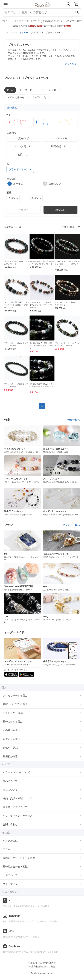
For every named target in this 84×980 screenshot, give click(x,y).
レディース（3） (17, 122)
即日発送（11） (60, 146)
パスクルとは (10, 840)
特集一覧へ (74, 420)
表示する (15, 184)
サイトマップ (10, 884)
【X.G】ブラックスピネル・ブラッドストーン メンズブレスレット (67, 264)
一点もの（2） (24, 138)
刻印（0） (24, 155)
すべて (10, 90)
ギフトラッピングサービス (18, 816)
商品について (10, 781)
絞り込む (42, 108)
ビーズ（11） (28, 90)
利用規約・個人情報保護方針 (42, 963)
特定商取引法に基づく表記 (42, 967)
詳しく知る (71, 64)
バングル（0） (39, 97)
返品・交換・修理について (18, 798)
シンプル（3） (60, 138)
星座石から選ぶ (11, 756)
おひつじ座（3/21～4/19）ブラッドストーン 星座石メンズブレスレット (17, 305)
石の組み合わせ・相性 (15, 867)
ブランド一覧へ (71, 525)
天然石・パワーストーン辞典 (19, 858)
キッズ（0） (65, 122)
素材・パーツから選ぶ (15, 704)
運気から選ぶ (10, 748)
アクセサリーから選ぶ (15, 695)
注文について (10, 790)
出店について (10, 875)
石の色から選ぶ (11, 730)
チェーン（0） (49, 90)
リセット (24, 210)
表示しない (52, 184)
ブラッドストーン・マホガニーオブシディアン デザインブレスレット (42, 305)
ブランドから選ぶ (13, 713)
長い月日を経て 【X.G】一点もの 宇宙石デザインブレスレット (42, 386)
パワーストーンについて (16, 772)
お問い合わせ (10, 824)
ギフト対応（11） (24, 146)
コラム (7, 849)
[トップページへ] (42, 9)
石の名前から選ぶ (13, 721)
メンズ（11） (42, 122)
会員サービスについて (15, 807)
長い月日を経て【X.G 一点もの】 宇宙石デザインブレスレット (41, 346)
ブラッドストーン (20, 169)
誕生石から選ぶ (11, 739)
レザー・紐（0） (16, 97)
